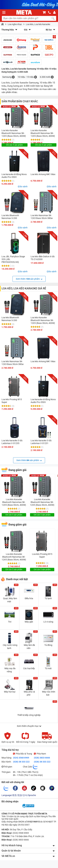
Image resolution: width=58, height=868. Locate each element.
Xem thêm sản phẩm (29, 279)
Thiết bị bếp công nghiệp (29, 715)
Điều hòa (29, 598)
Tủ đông (48, 645)
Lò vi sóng (48, 622)
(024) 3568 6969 (21, 758)
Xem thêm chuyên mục (29, 726)
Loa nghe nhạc (15, 24)
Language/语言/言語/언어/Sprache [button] (19, 795)
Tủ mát (48, 668)
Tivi (10, 622)
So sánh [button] (24, 186)
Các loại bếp (29, 668)
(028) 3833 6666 (42, 758)
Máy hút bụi (10, 692)
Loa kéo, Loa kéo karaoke (38, 24)
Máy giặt (29, 622)
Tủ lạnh (48, 598)
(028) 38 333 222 (21, 762)
